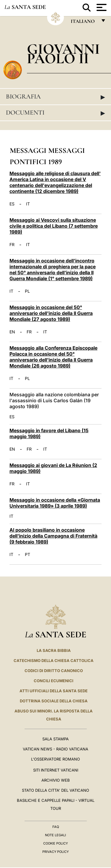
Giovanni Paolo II (63, 54)
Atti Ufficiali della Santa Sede (54, 691)
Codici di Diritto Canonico (54, 671)
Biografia (55, 97)
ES (12, 204)
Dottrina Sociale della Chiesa (54, 701)
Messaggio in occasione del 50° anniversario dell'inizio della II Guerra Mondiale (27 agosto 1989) (51, 313)
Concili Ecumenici (54, 681)
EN (12, 332)
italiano (84, 23)
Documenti (55, 113)
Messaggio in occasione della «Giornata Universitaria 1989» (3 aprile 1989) (55, 503)
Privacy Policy (55, 852)
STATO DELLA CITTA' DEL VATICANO (55, 790)
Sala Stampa (55, 739)
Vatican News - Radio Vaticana (55, 749)
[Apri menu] (101, 7)
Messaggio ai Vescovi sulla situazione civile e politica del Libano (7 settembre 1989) (54, 226)
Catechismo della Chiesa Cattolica (54, 660)
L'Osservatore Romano (55, 759)
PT (28, 555)
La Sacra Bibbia (54, 650)
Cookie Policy (55, 843)
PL (27, 291)
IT (28, 204)
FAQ (56, 827)
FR (12, 245)
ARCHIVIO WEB (56, 780)
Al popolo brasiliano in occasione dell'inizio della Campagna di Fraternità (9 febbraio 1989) (53, 536)
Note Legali (55, 835)
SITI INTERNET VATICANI (56, 770)
